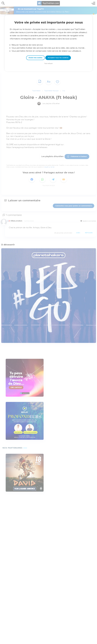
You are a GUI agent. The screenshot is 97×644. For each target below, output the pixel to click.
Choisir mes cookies (35, 58)
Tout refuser (48, 64)
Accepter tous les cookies (58, 58)
